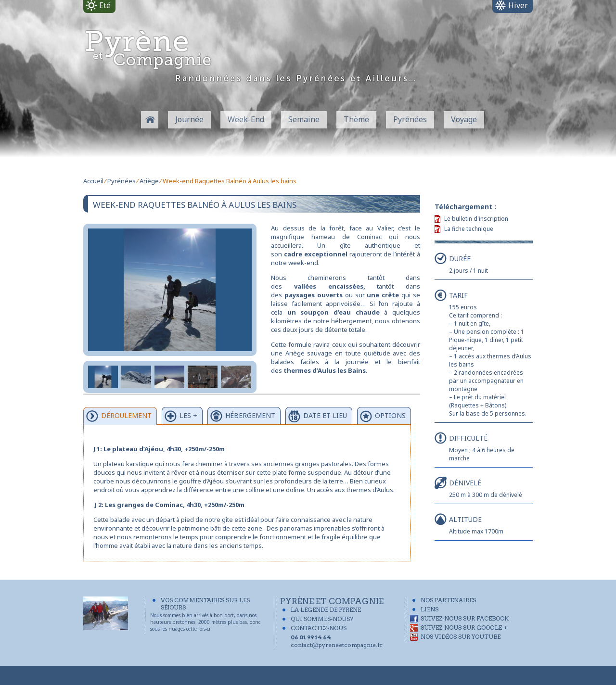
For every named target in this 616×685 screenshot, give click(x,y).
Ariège (149, 181)
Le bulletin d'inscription (476, 219)
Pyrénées (410, 119)
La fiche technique (469, 229)
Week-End (246, 119)
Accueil (93, 181)
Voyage (464, 119)
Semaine (304, 119)
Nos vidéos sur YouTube (461, 637)
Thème (356, 119)
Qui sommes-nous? (322, 619)
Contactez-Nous (319, 628)
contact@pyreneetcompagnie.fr (337, 645)
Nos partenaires (448, 600)
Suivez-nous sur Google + (464, 628)
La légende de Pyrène (326, 610)
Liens (430, 609)
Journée (189, 119)
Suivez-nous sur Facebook (465, 618)
